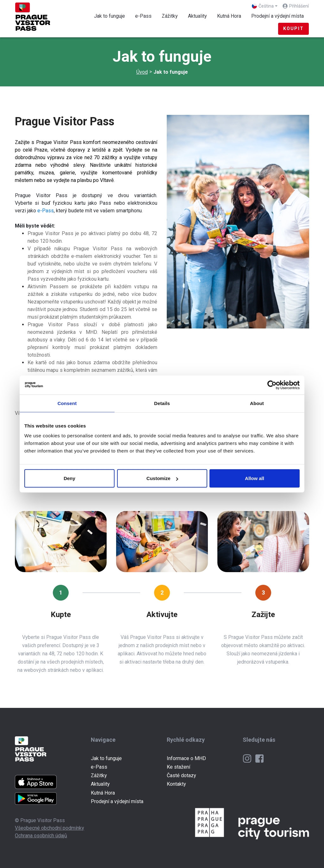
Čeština (263, 6)
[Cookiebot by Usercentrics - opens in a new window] (272, 385)
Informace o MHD (186, 758)
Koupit (293, 28)
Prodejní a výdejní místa (277, 16)
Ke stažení (178, 767)
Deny (69, 478)
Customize (162, 478)
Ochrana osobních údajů (41, 836)
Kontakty (176, 784)
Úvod (142, 72)
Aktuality (197, 16)
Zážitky (170, 16)
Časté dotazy (181, 775)
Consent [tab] (67, 403)
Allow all (255, 478)
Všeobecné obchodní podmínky (50, 828)
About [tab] (257, 403)
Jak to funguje (112, 15)
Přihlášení (299, 6)
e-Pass (143, 16)
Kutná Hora (229, 16)
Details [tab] (162, 403)
